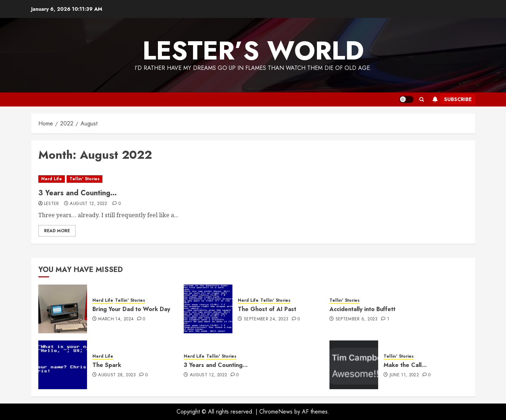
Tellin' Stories (85, 179)
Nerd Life (52, 179)
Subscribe (451, 99)
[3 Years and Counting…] (253, 179)
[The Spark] (63, 365)
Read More (57, 231)
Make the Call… (405, 365)
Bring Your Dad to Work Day (131, 309)
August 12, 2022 (88, 204)
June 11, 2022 (404, 375)
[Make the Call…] (354, 365)
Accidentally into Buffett (362, 309)
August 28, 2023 (117, 375)
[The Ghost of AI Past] (208, 309)
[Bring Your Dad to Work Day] (63, 309)
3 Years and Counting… (78, 193)
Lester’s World (253, 51)
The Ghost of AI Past (267, 309)
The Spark (107, 365)
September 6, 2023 (357, 319)
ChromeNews (276, 412)
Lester (52, 204)
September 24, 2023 (266, 319)
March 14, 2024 (116, 319)
